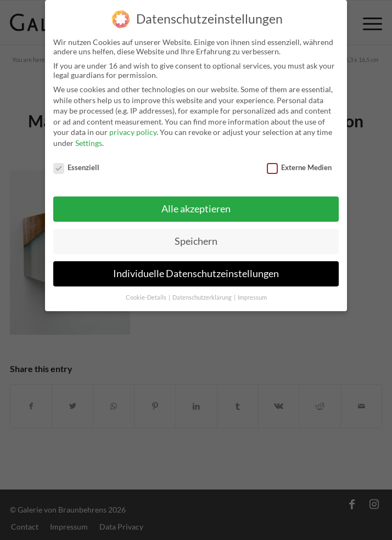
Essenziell (76, 163)
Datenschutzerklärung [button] (203, 293)
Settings (89, 139)
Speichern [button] (196, 237)
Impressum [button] (252, 293)
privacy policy (133, 128)
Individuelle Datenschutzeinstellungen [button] (196, 270)
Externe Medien (299, 163)
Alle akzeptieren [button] (196, 205)
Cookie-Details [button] (147, 293)
